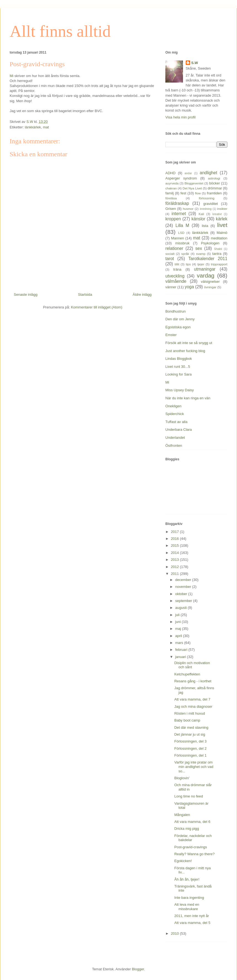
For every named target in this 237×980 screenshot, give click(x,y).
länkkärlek (33, 127)
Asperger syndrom (181, 178)
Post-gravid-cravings (191, 847)
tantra (217, 254)
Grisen (171, 209)
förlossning (207, 198)
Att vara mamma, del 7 (192, 699)
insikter (222, 209)
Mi (12, 76)
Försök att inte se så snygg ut (189, 343)
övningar (210, 287)
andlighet (208, 173)
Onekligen (173, 406)
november (184, 587)
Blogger (138, 969)
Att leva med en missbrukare (187, 907)
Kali (201, 214)
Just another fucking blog (185, 351)
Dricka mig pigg (187, 829)
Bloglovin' (182, 778)
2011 (175, 574)
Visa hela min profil (181, 117)
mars (180, 643)
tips (188, 264)
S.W (195, 63)
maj (179, 629)
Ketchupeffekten (187, 674)
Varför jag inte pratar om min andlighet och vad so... (194, 767)
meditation (219, 238)
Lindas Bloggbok (179, 359)
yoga (189, 287)
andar (188, 173)
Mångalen (182, 815)
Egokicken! (183, 861)
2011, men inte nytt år (192, 916)
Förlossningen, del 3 (190, 741)
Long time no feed (188, 796)
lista (205, 226)
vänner (171, 287)
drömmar (215, 188)
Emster (171, 335)
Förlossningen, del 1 (190, 755)
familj (169, 193)
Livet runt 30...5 (178, 367)
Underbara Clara (179, 430)
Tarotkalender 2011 (208, 259)
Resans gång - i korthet (193, 681)
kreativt (217, 214)
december (184, 580)
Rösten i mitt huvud (189, 713)
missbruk (182, 243)
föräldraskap (177, 203)
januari (181, 657)
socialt (170, 254)
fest (183, 193)
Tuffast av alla (176, 422)
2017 (175, 532)
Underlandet (175, 438)
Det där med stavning (191, 727)
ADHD (170, 173)
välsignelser (210, 282)
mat (46, 127)
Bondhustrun (176, 311)
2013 (175, 560)
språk (185, 254)
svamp (201, 254)
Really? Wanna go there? (194, 854)
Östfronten (174, 446)
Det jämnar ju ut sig (190, 734)
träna (177, 269)
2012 (175, 567)
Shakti (218, 249)
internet (179, 214)
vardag (206, 275)
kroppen (173, 219)
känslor (198, 219)
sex (199, 248)
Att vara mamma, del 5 (192, 923)
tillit (177, 264)
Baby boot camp (187, 720)
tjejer (201, 264)
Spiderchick (175, 414)
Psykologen (210, 243)
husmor (188, 209)
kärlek (222, 219)
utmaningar (205, 269)
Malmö (222, 233)
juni (179, 622)
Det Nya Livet (192, 188)
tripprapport (219, 264)
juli (178, 615)
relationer (174, 248)
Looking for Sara (178, 374)
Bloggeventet (194, 183)
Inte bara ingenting (189, 898)
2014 (175, 553)
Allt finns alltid (60, 31)
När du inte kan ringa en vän (188, 398)
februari (182, 650)
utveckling (175, 276)
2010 (175, 933)
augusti (182, 608)
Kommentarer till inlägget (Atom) (96, 307)
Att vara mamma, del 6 (192, 822)
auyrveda (172, 183)
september (184, 601)
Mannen (178, 238)
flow (198, 193)
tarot (170, 259)
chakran (171, 188)
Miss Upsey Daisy (180, 390)
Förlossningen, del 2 (190, 748)
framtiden (214, 193)
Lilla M (182, 225)
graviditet (211, 204)
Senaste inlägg (26, 294)
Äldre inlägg (142, 294)
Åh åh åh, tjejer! (187, 879)
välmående (176, 281)
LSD (181, 233)
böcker (215, 183)
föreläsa (171, 198)
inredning (206, 209)
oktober (182, 594)
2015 (175, 546)
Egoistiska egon (178, 327)
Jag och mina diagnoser (193, 706)
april (179, 636)
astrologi (214, 178)
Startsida (85, 294)
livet (222, 225)
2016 (175, 539)
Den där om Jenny (180, 319)
